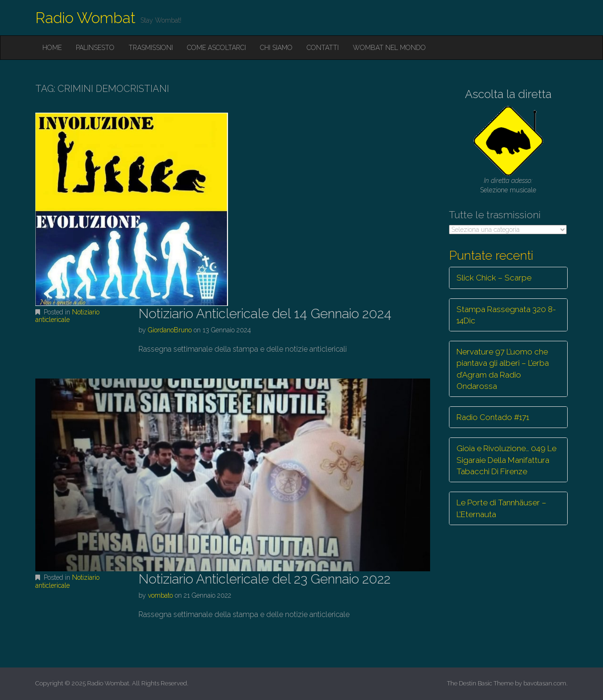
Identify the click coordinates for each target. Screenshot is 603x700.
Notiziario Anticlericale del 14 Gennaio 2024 (265, 314)
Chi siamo (276, 48)
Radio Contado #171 (493, 417)
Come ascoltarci (216, 48)
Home (52, 48)
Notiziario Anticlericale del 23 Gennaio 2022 (265, 579)
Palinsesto (95, 48)
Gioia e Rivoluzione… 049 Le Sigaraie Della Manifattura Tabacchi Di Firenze (506, 460)
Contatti (323, 48)
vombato (160, 595)
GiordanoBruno (170, 330)
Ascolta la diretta (508, 94)
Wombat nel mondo (389, 48)
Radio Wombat (86, 18)
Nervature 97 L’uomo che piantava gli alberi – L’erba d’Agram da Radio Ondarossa (503, 369)
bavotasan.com (545, 683)
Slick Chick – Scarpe (494, 278)
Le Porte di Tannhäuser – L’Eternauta (501, 508)
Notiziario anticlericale (67, 316)
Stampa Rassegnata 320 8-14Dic (506, 315)
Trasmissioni (151, 48)
